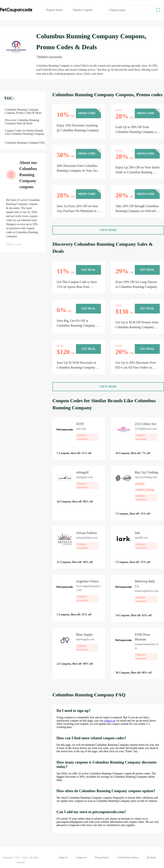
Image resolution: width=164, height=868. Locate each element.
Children (140, 484)
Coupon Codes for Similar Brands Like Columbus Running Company (25, 132)
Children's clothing (145, 490)
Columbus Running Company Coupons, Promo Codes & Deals (23, 111)
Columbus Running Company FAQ (25, 143)
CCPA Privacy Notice (128, 858)
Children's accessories (49, 57)
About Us (63, 858)
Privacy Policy (102, 858)
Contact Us (81, 858)
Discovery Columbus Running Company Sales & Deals (22, 122)
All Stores (151, 858)
